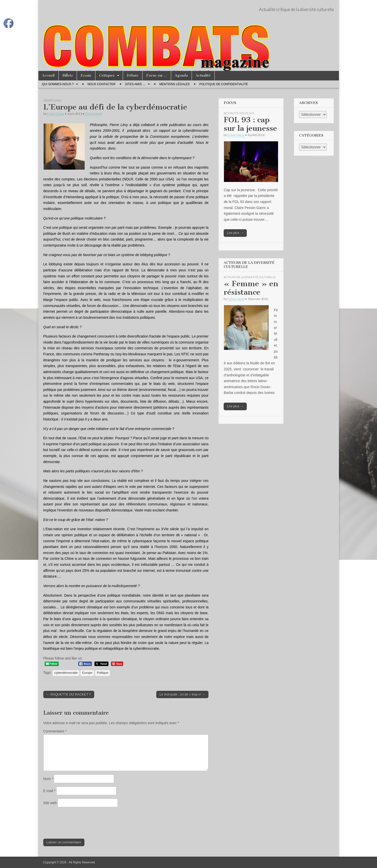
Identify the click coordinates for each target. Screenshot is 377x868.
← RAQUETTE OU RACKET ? (69, 694)
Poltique (102, 673)
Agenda (181, 76)
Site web (50, 803)
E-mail (49, 791)
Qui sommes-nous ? (58, 84)
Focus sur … (157, 76)
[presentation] (81, 823)
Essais (86, 76)
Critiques (107, 76)
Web (58, 100)
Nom (48, 779)
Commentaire (55, 731)
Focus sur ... (248, 113)
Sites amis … (135, 84)
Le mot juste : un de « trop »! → (182, 694)
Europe (87, 673)
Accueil (48, 76)
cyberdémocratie (66, 673)
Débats (133, 76)
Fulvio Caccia (56, 114)
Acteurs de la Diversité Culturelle (250, 277)
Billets (68, 76)
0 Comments (93, 114)
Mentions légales (174, 84)
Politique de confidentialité (223, 84)
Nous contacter (101, 84)
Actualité (203, 76)
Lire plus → (235, 233)
